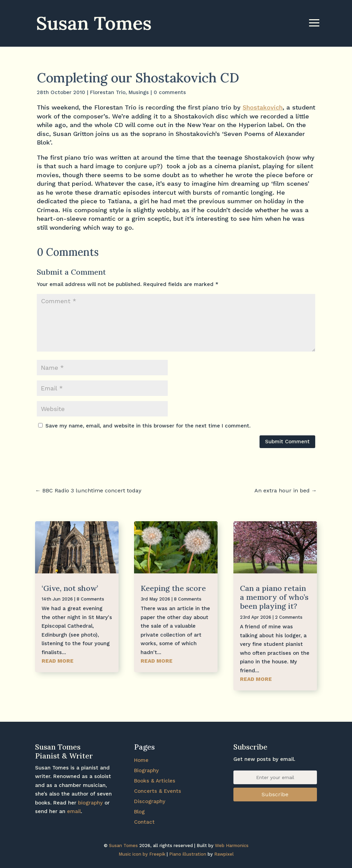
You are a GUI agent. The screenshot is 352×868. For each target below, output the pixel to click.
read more (58, 661)
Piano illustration (188, 854)
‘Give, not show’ (70, 588)
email (74, 811)
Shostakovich (263, 107)
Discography (150, 801)
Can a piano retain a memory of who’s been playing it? (274, 597)
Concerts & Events (158, 791)
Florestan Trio (108, 92)
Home (141, 760)
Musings (139, 92)
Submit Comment (287, 442)
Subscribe (275, 794)
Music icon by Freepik (142, 854)
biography (90, 803)
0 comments (170, 92)
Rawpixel (224, 854)
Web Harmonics (232, 846)
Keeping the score (173, 588)
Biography (146, 770)
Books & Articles (155, 781)
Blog (139, 812)
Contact (144, 822)
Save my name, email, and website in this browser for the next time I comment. (148, 426)
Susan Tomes (123, 846)
